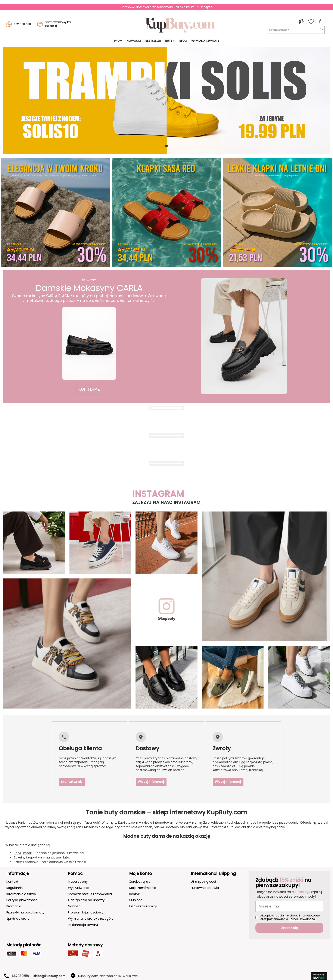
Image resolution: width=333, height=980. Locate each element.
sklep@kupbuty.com (49, 968)
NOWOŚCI (134, 41)
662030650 (20, 968)
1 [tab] (166, 146)
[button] (89, 389)
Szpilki (18, 854)
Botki (17, 845)
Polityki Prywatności (302, 911)
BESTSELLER (153, 41)
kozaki (28, 845)
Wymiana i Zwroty (205, 41)
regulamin (282, 908)
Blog (183, 41)
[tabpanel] (166, 100)
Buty (169, 41)
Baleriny (20, 850)
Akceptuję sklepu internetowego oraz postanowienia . (290, 910)
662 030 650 (19, 24)
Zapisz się (290, 920)
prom (118, 41)
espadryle (35, 850)
